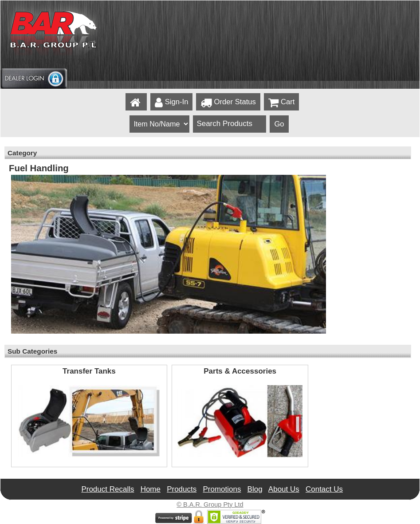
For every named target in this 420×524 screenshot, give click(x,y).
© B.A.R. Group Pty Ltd (210, 504)
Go (279, 124)
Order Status (228, 102)
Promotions (222, 489)
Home (151, 489)
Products (182, 489)
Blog (255, 489)
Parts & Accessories (240, 371)
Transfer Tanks (89, 371)
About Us (284, 489)
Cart (281, 102)
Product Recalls (108, 489)
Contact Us (324, 489)
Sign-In (172, 102)
